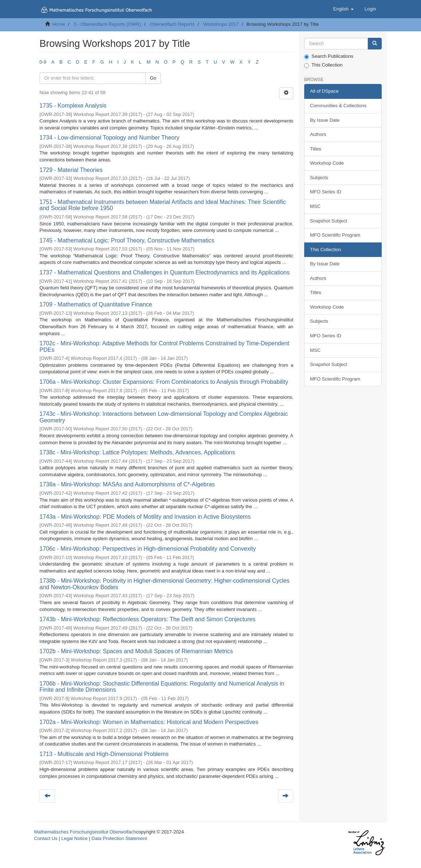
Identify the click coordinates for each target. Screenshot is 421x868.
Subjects (319, 178)
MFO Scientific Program (335, 235)
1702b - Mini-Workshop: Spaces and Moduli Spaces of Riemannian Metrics (136, 651)
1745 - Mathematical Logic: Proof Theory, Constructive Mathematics (127, 240)
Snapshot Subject (329, 221)
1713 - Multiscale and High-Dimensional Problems (104, 754)
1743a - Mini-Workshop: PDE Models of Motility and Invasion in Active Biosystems (145, 517)
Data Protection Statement (119, 838)
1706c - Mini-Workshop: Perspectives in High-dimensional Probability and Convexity (148, 549)
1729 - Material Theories (71, 170)
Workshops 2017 (221, 24)
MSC (315, 206)
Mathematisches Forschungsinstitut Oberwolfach (85, 832)
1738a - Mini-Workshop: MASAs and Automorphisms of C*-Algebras (127, 484)
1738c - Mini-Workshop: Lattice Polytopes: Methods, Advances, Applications (138, 452)
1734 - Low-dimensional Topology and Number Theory (110, 138)
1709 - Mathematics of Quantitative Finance (96, 304)
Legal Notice (74, 838)
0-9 (43, 62)
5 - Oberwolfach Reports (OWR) (108, 24)
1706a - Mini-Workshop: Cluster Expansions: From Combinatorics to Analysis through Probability (164, 382)
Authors (318, 134)
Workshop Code (327, 163)
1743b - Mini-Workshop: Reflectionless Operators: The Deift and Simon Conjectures (148, 619)
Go (153, 78)
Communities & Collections (338, 106)
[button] (343, 9)
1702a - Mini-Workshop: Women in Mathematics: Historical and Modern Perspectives (149, 722)
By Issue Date (325, 120)
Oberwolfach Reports (172, 24)
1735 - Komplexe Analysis (73, 106)
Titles (316, 149)
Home (59, 24)
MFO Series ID (326, 192)
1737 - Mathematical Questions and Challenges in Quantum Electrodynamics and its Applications (165, 272)
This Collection (323, 65)
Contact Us (46, 838)
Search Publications (329, 56)
